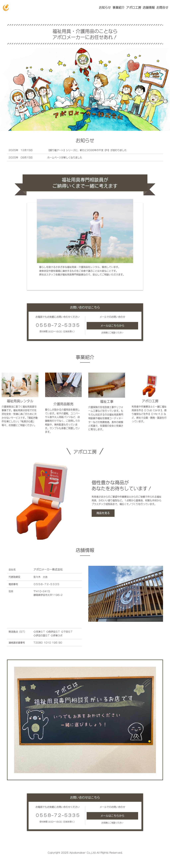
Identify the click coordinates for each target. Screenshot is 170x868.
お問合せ (162, 7)
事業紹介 (119, 7)
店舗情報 (149, 7)
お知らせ (105, 7)
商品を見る (103, 513)
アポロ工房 (134, 7)
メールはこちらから (112, 326)
